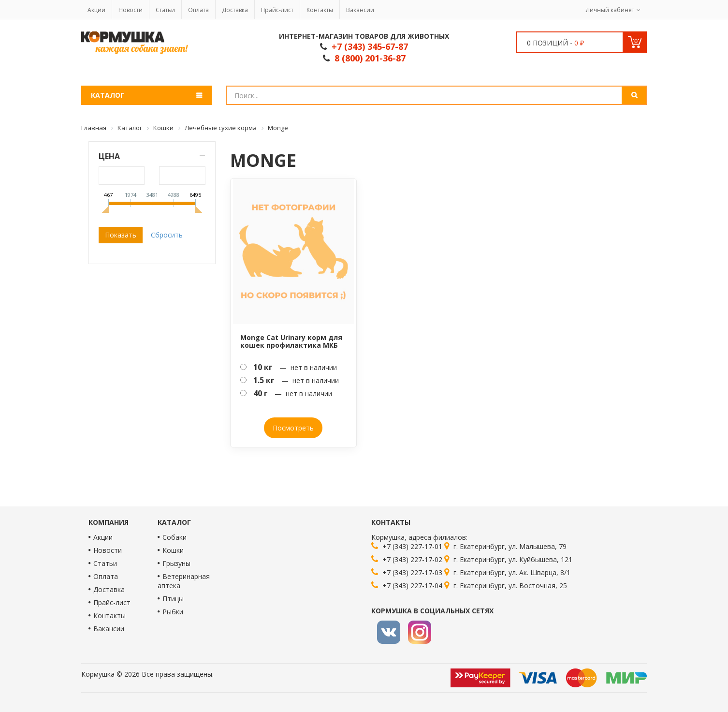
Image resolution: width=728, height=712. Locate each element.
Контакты (320, 10)
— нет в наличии (289, 367)
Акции (96, 10)
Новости (131, 10)
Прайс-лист (277, 10)
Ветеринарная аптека (184, 581)
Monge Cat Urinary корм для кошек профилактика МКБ (291, 341)
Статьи (165, 10)
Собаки (175, 537)
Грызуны (176, 563)
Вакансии (360, 10)
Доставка (235, 10)
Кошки (173, 550)
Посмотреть (293, 428)
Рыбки (173, 612)
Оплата (198, 10)
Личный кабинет (610, 10)
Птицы (173, 599)
